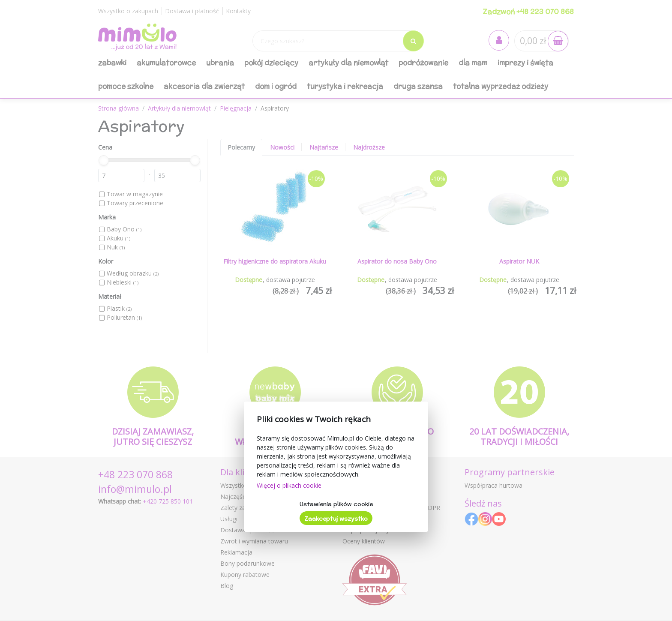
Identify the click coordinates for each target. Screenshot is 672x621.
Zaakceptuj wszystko (336, 519)
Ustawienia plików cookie (336, 504)
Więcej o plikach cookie (289, 485)
